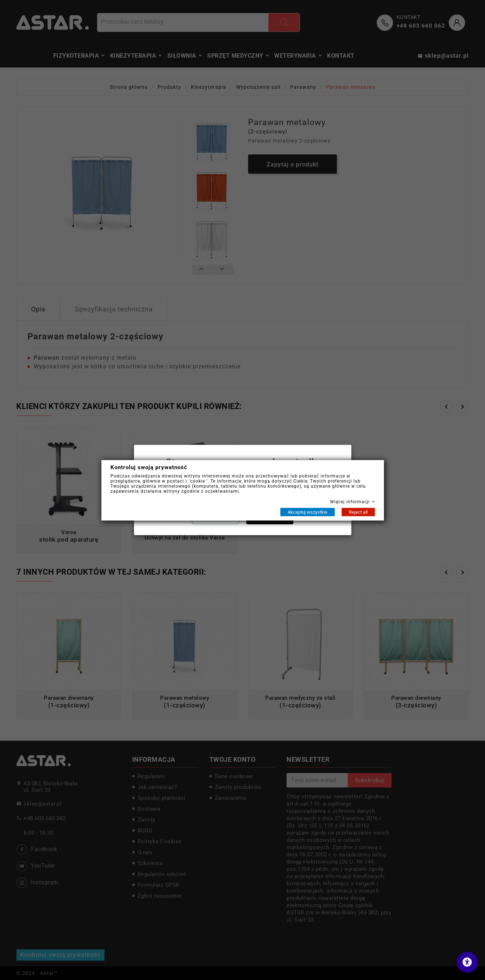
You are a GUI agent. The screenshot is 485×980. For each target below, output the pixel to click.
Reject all (358, 512)
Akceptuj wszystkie (308, 512)
